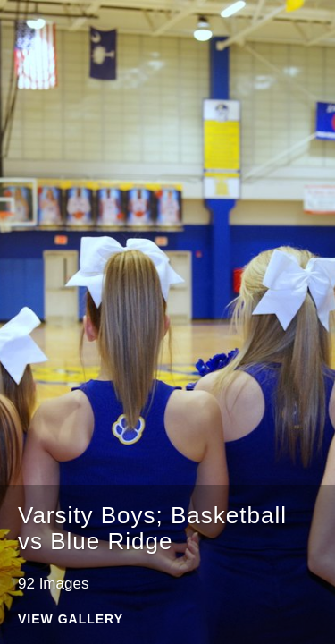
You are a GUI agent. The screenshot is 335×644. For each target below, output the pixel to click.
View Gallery (71, 619)
